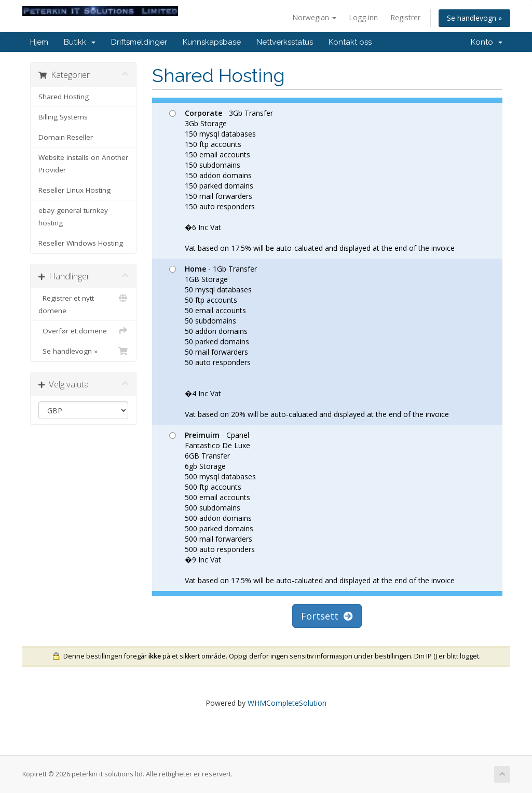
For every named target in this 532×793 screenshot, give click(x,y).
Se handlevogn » (474, 18)
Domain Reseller (66, 137)
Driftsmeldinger (139, 42)
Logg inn (363, 17)
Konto (487, 42)
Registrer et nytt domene (83, 304)
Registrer (405, 17)
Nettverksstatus (285, 42)
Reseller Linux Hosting (74, 190)
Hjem (39, 42)
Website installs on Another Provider (83, 164)
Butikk (80, 42)
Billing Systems (63, 117)
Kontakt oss (350, 42)
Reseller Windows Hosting (81, 243)
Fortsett (327, 616)
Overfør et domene (83, 331)
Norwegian (314, 17)
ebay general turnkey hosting (73, 217)
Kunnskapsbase (212, 42)
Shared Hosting (64, 97)
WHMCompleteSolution (287, 703)
